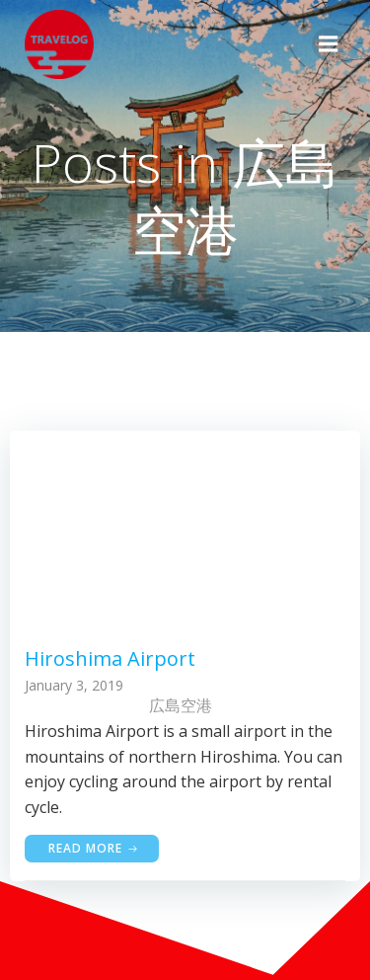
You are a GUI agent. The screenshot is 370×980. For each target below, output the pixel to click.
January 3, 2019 (74, 685)
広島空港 (181, 705)
